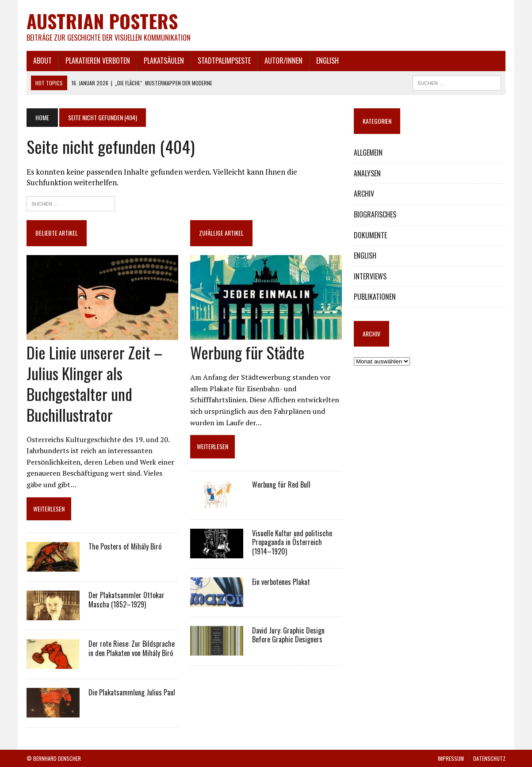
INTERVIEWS (370, 276)
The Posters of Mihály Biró (125, 546)
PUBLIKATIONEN (375, 297)
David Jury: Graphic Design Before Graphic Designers (288, 635)
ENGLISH (327, 61)
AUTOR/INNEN (283, 61)
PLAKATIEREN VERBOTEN (98, 61)
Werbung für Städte (247, 352)
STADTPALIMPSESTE (224, 61)
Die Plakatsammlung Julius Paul (132, 692)
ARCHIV (364, 194)
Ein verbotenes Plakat (281, 582)
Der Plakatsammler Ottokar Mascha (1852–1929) (126, 600)
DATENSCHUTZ (489, 758)
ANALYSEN (367, 173)
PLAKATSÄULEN (164, 61)
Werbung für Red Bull (281, 485)
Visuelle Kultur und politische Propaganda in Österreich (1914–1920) (292, 542)
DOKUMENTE (370, 235)
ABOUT (42, 61)
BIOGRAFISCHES (375, 214)
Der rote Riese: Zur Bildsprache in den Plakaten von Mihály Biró (132, 648)
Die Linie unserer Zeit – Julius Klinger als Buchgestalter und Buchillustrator (94, 383)
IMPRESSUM (451, 758)
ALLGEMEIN (368, 153)
